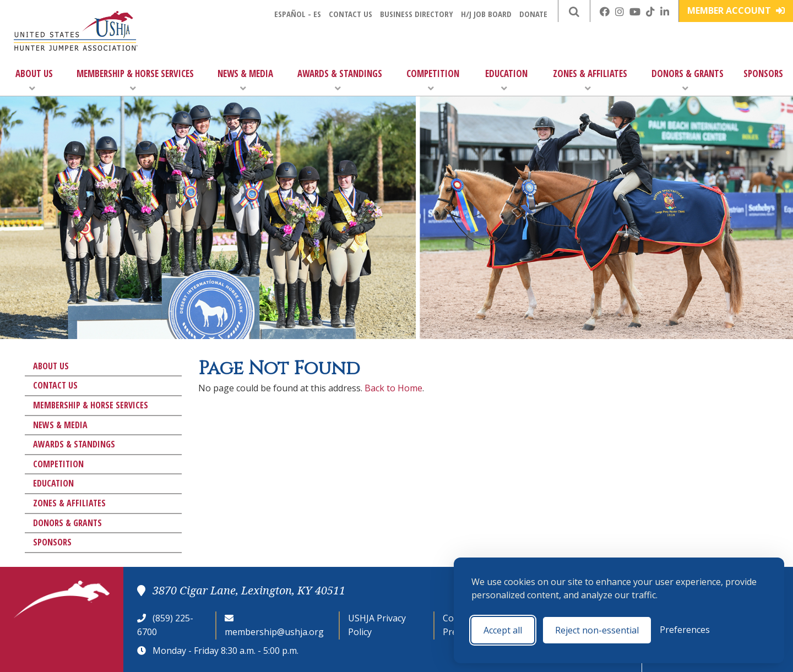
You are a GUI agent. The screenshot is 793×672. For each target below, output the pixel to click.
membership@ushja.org (274, 632)
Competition (433, 80)
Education (506, 80)
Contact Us (351, 14)
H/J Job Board (486, 14)
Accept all (503, 630)
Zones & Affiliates (590, 80)
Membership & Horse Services (135, 80)
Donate (533, 14)
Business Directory (417, 14)
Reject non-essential (597, 630)
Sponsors (763, 73)
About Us (34, 80)
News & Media (245, 80)
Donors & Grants (688, 80)
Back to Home (393, 388)
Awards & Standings (340, 80)
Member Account (736, 10)
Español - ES (298, 14)
